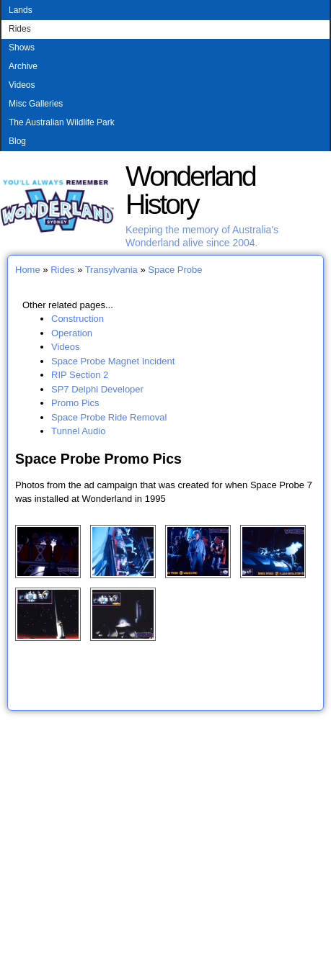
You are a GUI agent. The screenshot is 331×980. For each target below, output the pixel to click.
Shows (22, 48)
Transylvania (111, 270)
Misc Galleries (36, 104)
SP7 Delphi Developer (97, 389)
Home (28, 270)
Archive (23, 66)
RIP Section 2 (80, 375)
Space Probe (175, 270)
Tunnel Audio (78, 431)
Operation (72, 333)
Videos (22, 85)
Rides (20, 29)
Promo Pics (75, 403)
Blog (17, 141)
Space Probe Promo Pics (98, 459)
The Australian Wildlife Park (62, 122)
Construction (78, 319)
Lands (21, 10)
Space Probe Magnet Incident (113, 361)
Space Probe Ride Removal (109, 417)
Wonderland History (190, 190)
